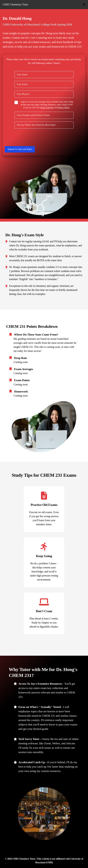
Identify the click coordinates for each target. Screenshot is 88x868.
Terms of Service (47, 108)
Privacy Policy (64, 108)
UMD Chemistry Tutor (15, 4)
